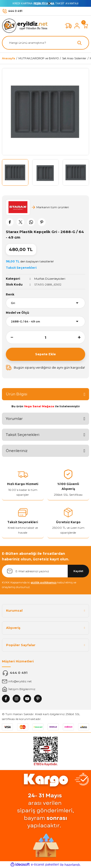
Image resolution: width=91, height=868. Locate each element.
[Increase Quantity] (82, 337)
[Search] (45, 43)
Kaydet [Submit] (78, 571)
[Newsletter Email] (45, 571)
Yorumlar (14, 419)
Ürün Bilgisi (17, 394)
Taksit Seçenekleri (23, 435)
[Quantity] (45, 337)
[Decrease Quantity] (9, 337)
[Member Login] (77, 26)
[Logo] (26, 26)
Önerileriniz (17, 451)
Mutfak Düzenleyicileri (50, 279)
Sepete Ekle (45, 354)
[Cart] (86, 26)
